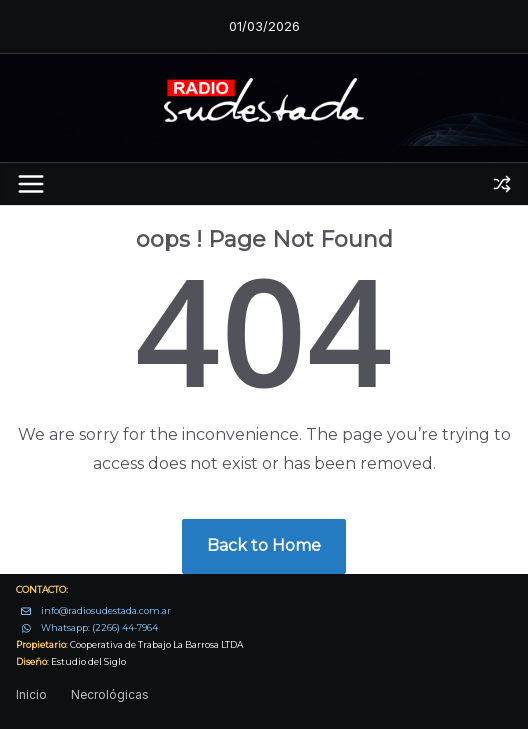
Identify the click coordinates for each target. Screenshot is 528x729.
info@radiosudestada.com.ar (106, 610)
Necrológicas (110, 694)
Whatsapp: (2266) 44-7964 (99, 627)
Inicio (31, 694)
